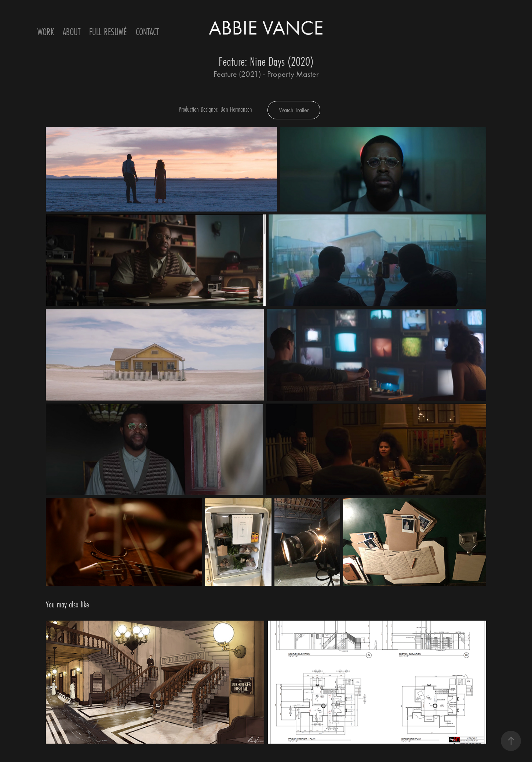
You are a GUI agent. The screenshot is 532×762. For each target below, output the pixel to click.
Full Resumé (108, 32)
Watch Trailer (294, 110)
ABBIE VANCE (266, 28)
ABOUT (72, 32)
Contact (147, 32)
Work (46, 32)
